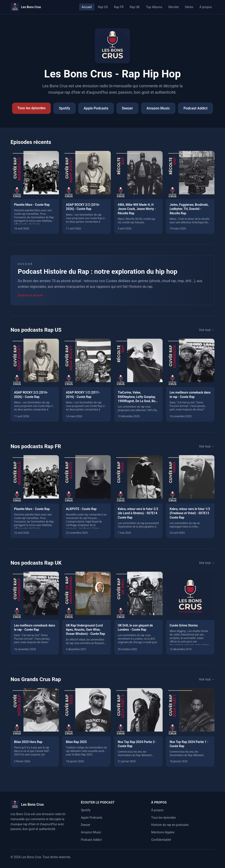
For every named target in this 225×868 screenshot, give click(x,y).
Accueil (87, 7)
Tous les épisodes (31, 108)
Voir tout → (207, 330)
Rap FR (119, 7)
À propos (206, 7)
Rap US (103, 7)
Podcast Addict (195, 108)
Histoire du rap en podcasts (170, 825)
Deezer (127, 108)
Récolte (174, 7)
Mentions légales (163, 832)
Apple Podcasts (96, 108)
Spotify (64, 108)
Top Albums (154, 7)
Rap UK (135, 7)
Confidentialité (161, 840)
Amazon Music (158, 108)
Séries (189, 7)
